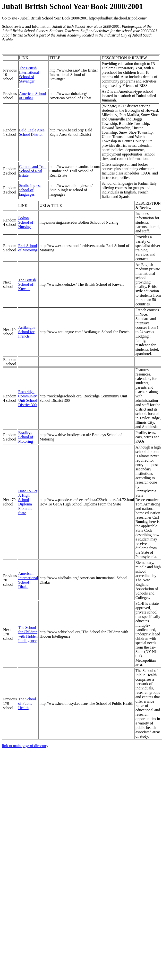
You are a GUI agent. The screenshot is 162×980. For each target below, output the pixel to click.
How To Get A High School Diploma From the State (28, 502)
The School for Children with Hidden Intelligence (28, 634)
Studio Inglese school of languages (30, 190)
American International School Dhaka (28, 580)
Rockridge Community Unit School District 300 (28, 398)
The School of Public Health (27, 703)
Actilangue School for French (27, 332)
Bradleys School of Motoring (26, 437)
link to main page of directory (25, 746)
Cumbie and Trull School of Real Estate (33, 171)
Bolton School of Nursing (26, 222)
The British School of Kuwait (27, 284)
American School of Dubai (33, 96)
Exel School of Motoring (28, 248)
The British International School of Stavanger (29, 75)
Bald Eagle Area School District (32, 132)
